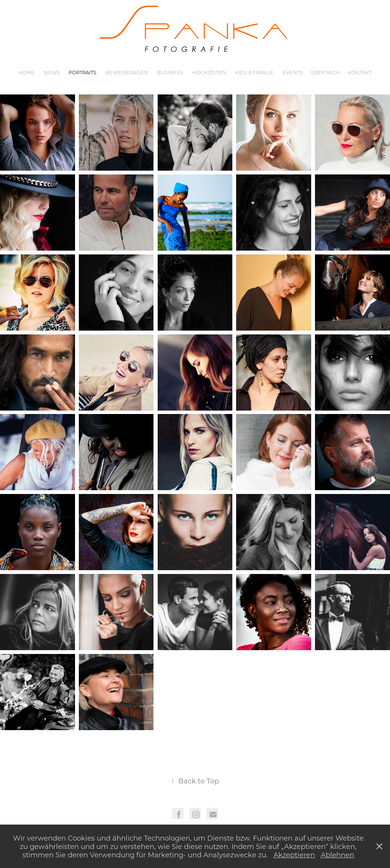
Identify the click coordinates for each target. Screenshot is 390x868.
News (52, 72)
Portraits (82, 72)
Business (170, 72)
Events (293, 72)
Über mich (325, 72)
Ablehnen (337, 855)
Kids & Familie (254, 72)
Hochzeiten (209, 72)
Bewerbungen (127, 72)
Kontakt (360, 72)
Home (26, 72)
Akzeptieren (294, 855)
